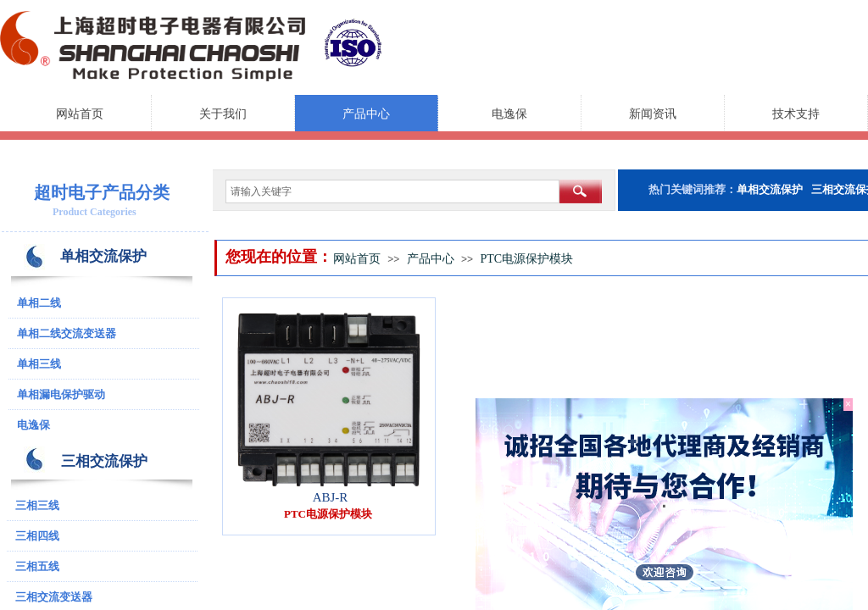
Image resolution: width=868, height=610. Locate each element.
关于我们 (223, 114)
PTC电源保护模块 (526, 259)
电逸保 (509, 114)
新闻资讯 (653, 114)
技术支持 (796, 114)
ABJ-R (331, 497)
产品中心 (366, 114)
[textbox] (392, 191)
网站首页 (80, 114)
